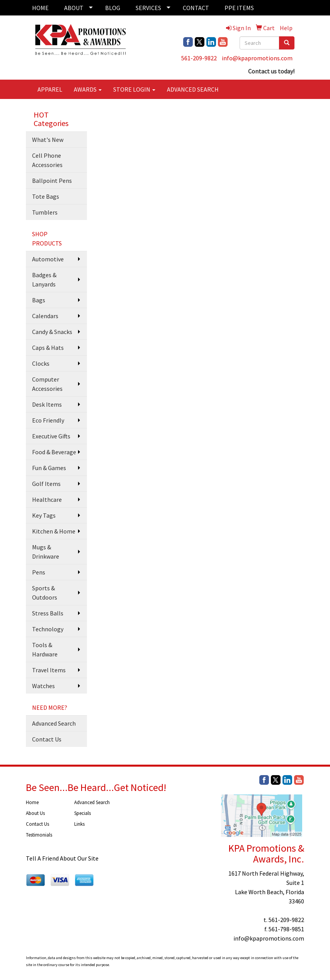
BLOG (113, 8)
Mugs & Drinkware (46, 552)
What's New (48, 140)
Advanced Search (54, 723)
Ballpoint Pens (52, 181)
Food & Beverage (54, 452)
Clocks (41, 363)
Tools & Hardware (45, 649)
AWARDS (88, 89)
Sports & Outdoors (45, 593)
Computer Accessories (47, 384)
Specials (82, 813)
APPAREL (50, 89)
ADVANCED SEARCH (193, 89)
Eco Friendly (48, 420)
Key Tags (44, 515)
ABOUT (74, 8)
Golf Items (46, 484)
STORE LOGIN (134, 89)
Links (79, 824)
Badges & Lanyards (44, 280)
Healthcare (47, 499)
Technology (48, 629)
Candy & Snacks (52, 332)
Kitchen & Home (54, 531)
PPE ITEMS (239, 8)
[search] (287, 43)
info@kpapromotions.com (257, 58)
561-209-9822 (199, 58)
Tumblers (45, 212)
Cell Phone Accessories (47, 160)
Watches (43, 686)
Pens (39, 572)
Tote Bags (46, 196)
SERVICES (148, 8)
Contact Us (47, 739)
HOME (40, 8)
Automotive (48, 259)
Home (32, 802)
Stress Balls (48, 613)
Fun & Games (49, 468)
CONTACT (196, 8)
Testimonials (39, 835)
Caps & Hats (48, 348)
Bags (39, 300)
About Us (35, 813)
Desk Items (47, 404)
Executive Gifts (51, 436)
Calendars (45, 316)
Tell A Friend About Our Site (62, 858)
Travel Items (49, 670)
